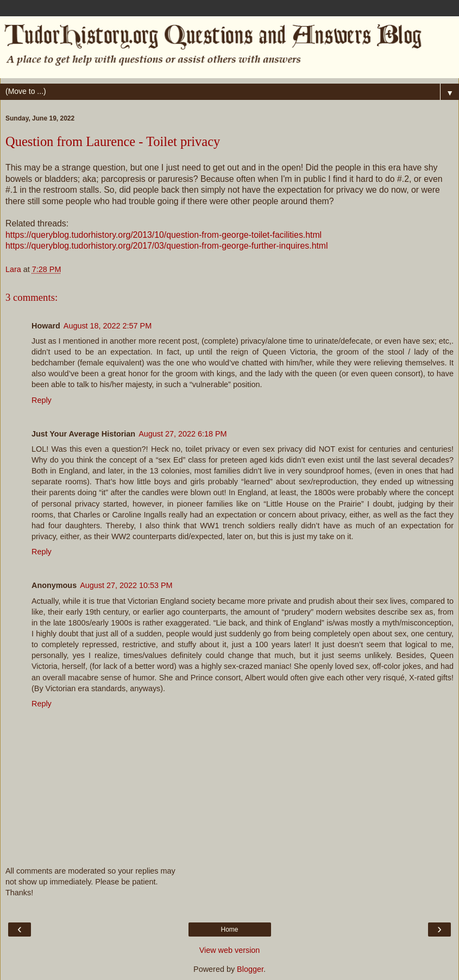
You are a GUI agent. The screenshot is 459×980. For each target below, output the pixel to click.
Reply (42, 400)
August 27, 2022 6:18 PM (183, 434)
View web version (230, 950)
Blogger (250, 969)
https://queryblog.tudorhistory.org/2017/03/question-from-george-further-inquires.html (167, 246)
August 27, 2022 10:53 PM (126, 585)
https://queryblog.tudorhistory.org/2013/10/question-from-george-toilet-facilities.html (164, 235)
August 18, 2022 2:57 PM (108, 326)
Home (229, 930)
